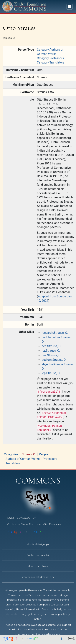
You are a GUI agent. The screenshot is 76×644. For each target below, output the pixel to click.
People (43, 454)
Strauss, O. (29, 454)
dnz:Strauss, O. (51, 355)
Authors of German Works (23, 459)
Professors (50, 459)
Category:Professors (50, 58)
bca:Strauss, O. (51, 346)
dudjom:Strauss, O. (54, 360)
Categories (11, 454)
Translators (13, 463)
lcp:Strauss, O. (51, 373)
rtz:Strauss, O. (51, 351)
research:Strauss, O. (55, 333)
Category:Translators (51, 62)
